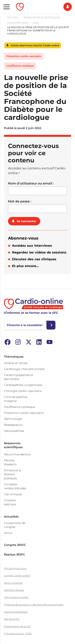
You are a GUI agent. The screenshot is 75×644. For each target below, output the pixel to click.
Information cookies (16, 597)
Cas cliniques (13, 494)
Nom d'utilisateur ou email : (31, 183)
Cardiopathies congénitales (23, 385)
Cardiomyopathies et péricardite (19, 377)
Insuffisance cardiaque (20, 66)
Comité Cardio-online (17, 575)
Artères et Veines (16, 363)
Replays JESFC (14, 554)
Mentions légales (14, 590)
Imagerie (10, 401)
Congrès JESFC (15, 545)
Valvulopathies (14, 431)
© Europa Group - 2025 (18, 634)
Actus (8, 533)
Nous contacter (13, 583)
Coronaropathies (16, 397)
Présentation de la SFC (18, 626)
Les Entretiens (17, 23)
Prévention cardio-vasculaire (24, 56)
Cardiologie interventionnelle (24, 369)
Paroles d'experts (10, 462)
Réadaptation (13, 425)
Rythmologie (13, 419)
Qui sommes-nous (15, 568)
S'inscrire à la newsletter (25, 325)
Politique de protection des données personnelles (34, 605)
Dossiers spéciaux (10, 502)
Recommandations (17, 454)
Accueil (13, 17)
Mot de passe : (20, 201)
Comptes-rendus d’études (15, 486)
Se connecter (26, 221)
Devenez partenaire (16, 612)
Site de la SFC (12, 619)
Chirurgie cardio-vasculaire (23, 391)
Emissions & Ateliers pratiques (12, 474)
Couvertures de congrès (15, 525)
